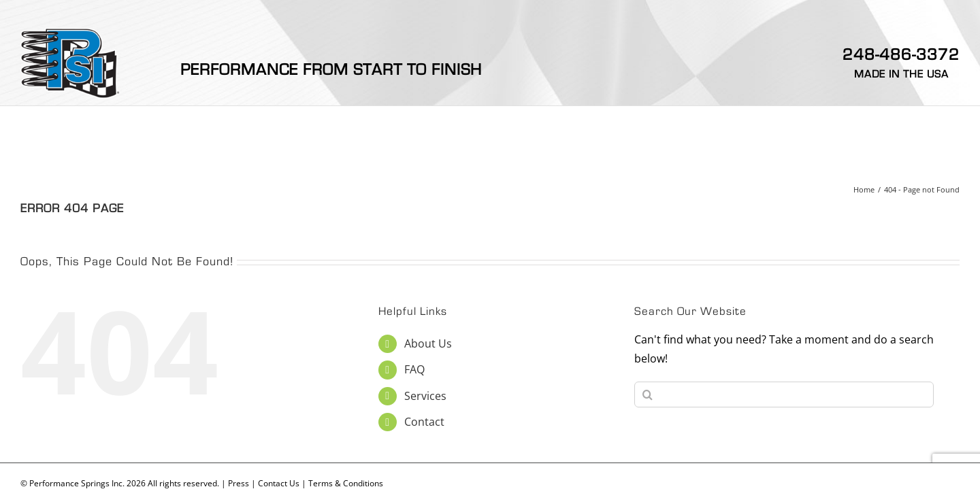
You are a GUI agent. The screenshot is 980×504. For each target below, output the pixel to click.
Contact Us (279, 483)
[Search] (647, 394)
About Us (428, 343)
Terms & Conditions (346, 483)
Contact (424, 422)
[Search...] (784, 394)
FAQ (414, 369)
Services (425, 396)
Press (239, 483)
